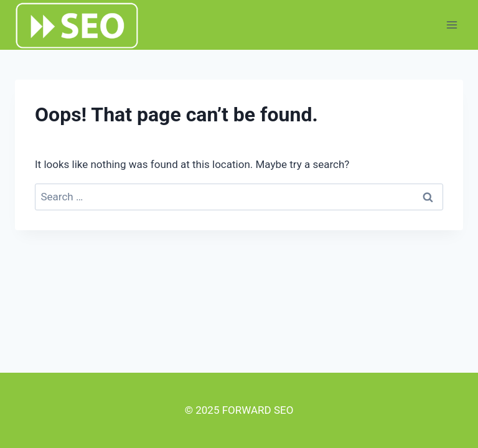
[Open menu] (452, 25)
